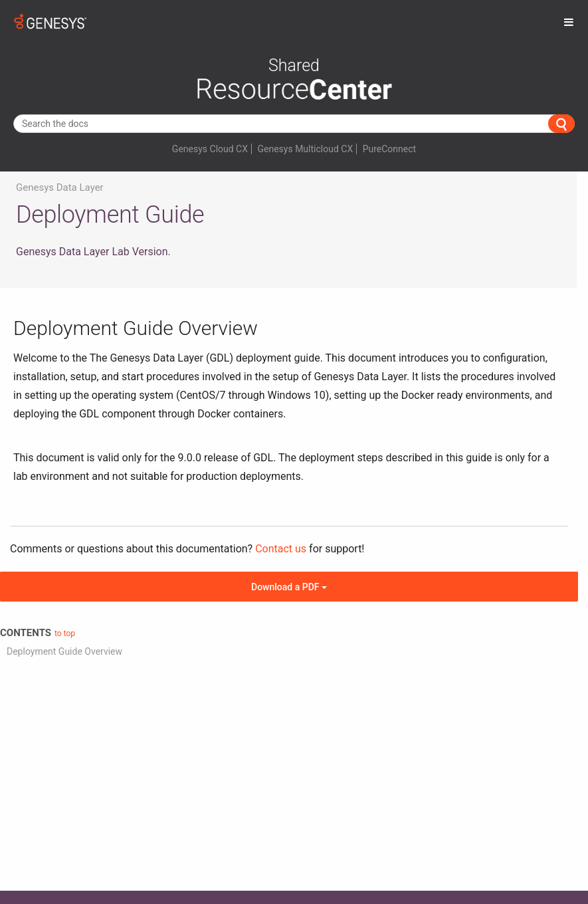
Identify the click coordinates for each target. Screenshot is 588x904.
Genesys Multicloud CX (305, 149)
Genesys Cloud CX (210, 149)
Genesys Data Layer (60, 187)
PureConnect (389, 149)
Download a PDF (289, 587)
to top (65, 633)
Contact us (281, 549)
